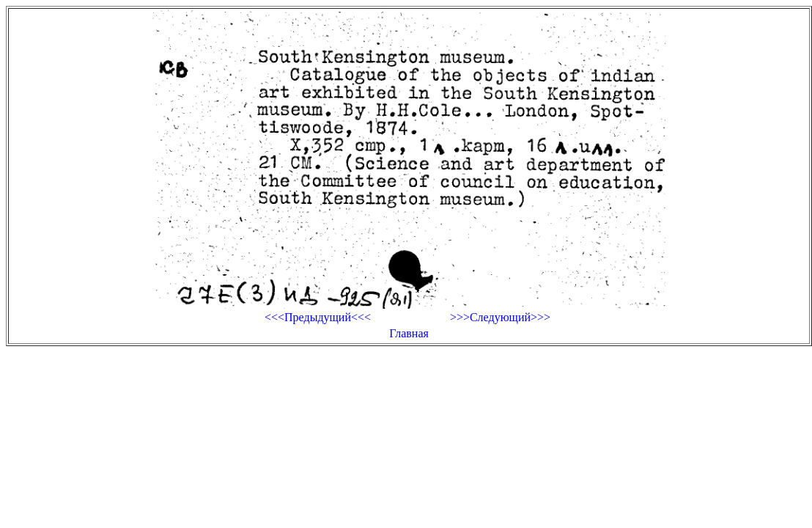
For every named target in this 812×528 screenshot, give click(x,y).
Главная (409, 333)
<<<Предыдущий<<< (318, 317)
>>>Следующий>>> (500, 317)
